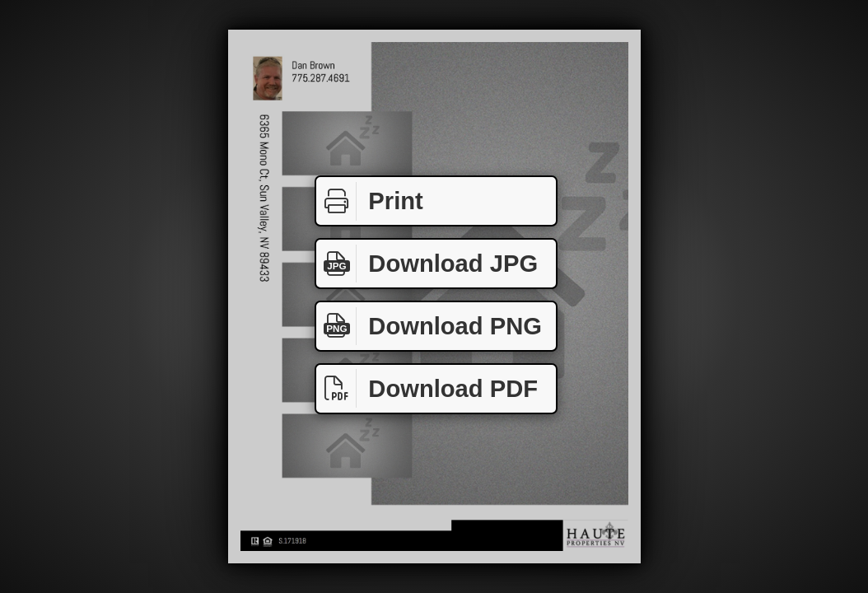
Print (370, 201)
